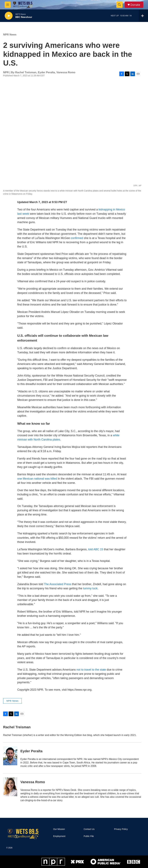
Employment (59, 836)
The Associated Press (58, 584)
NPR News (10, 35)
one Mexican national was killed (37, 479)
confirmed (77, 238)
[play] (9, 16)
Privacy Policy (121, 829)
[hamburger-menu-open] (8, 5)
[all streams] (143, 16)
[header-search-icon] (119, 5)
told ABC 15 (96, 549)
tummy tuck (90, 588)
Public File (89, 836)
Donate (135, 5)
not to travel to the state (91, 670)
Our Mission (59, 829)
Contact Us (89, 829)
